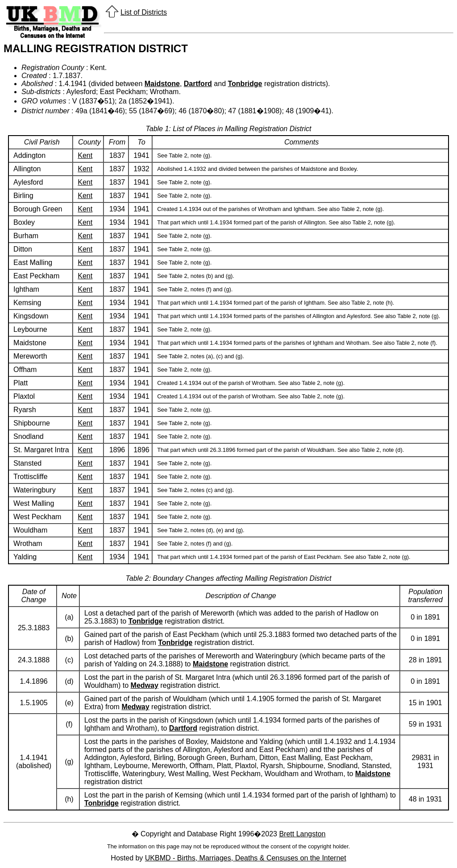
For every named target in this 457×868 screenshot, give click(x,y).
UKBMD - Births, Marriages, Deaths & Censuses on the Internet (246, 858)
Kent (85, 155)
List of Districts (144, 12)
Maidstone (162, 84)
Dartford (198, 84)
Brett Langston (302, 834)
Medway (145, 685)
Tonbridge (245, 84)
